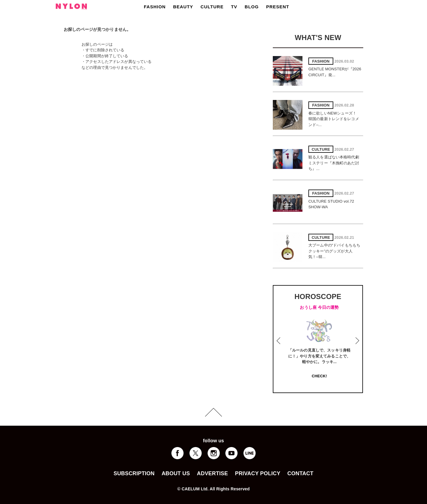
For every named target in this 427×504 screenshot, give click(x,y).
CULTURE (212, 7)
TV (234, 7)
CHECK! (319, 376)
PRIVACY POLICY (258, 473)
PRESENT (278, 7)
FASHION (155, 7)
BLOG (252, 7)
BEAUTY (183, 7)
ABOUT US (176, 473)
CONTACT (300, 473)
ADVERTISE (212, 473)
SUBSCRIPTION (134, 473)
